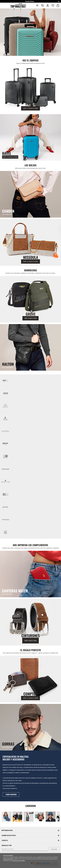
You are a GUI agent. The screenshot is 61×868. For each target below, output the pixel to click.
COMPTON (30, 694)
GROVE (31, 314)
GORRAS (8, 744)
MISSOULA (31, 257)
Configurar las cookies (19, 861)
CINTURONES (31, 636)
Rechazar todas (52, 864)
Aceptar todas (40, 864)
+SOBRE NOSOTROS (11, 794)
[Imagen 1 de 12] (30, 32)
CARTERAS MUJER (15, 591)
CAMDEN (8, 211)
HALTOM (8, 364)
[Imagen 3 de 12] (29, 817)
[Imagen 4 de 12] (40, 817)
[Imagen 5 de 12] (51, 817)
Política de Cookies (8, 859)
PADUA (31, 104)
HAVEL (7, 153)
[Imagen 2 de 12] (18, 817)
